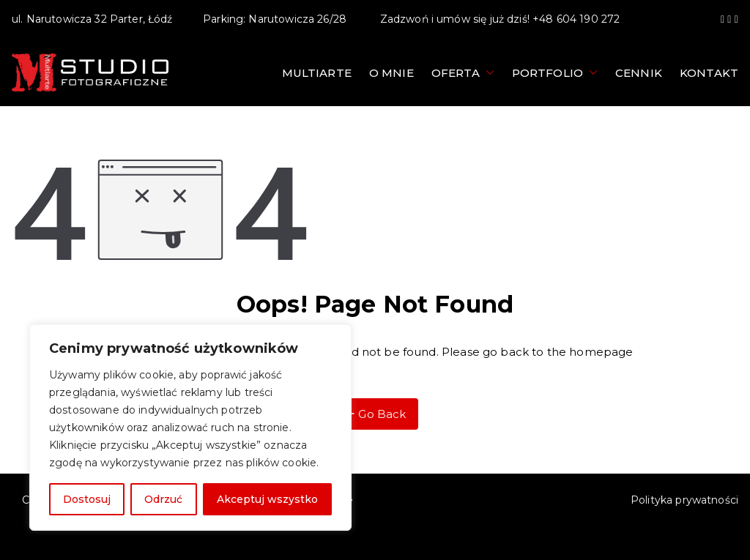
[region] (190, 428)
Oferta (463, 73)
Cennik (639, 73)
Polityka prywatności (684, 500)
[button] (487, 73)
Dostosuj (87, 499)
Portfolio (555, 73)
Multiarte (317, 73)
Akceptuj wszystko (267, 499)
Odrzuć (163, 499)
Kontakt (709, 73)
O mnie (391, 73)
